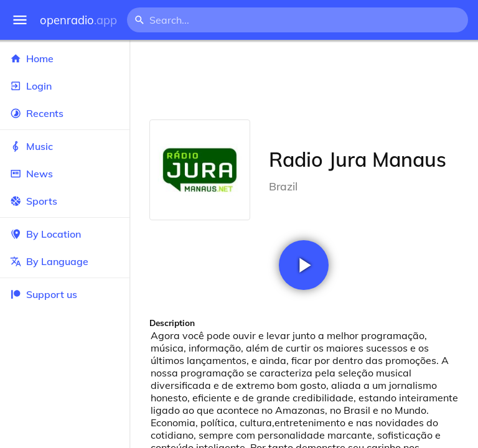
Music (65, 146)
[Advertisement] (304, 80)
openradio (78, 20)
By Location (65, 234)
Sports (65, 201)
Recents (65, 113)
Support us (44, 294)
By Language (65, 261)
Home (65, 58)
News (65, 174)
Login (65, 86)
